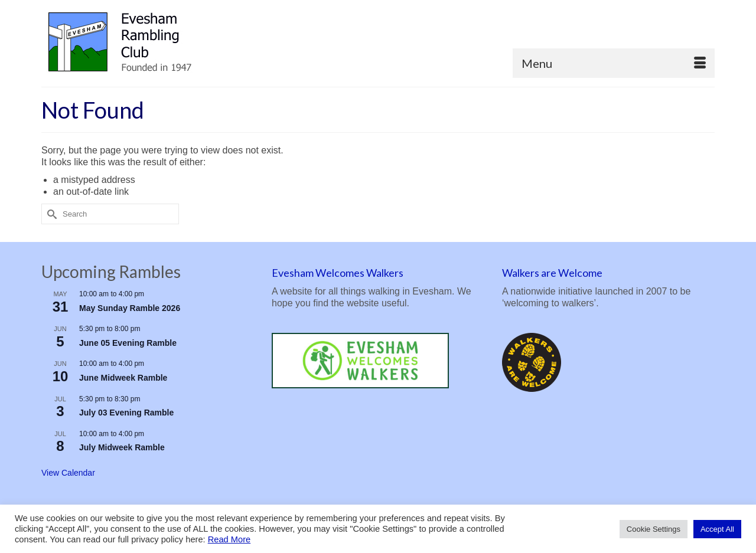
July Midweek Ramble (122, 447)
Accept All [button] (717, 529)
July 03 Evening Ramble (126, 413)
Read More (229, 539)
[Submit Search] (50, 214)
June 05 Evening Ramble (128, 343)
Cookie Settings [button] (654, 529)
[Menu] (614, 63)
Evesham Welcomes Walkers (338, 273)
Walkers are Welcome (552, 273)
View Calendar (68, 473)
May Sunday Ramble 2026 (130, 308)
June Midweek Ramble (123, 378)
